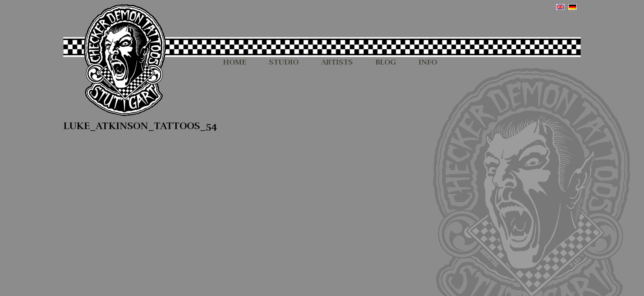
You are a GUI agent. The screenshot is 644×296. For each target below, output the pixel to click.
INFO (428, 62)
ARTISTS (337, 62)
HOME (235, 62)
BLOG (386, 62)
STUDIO (284, 62)
